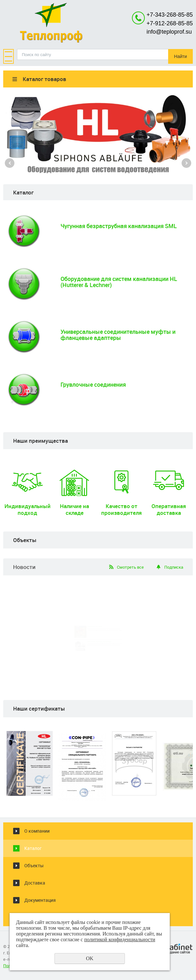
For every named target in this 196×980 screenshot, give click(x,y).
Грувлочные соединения (93, 384)
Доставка (35, 883)
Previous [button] (10, 163)
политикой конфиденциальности (120, 939)
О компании (37, 831)
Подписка (174, 567)
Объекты (34, 865)
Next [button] (186, 163)
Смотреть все (130, 567)
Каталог (33, 848)
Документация (40, 900)
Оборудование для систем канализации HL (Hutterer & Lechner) (119, 282)
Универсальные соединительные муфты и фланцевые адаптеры (118, 335)
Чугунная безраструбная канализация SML (119, 226)
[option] (98, 133)
